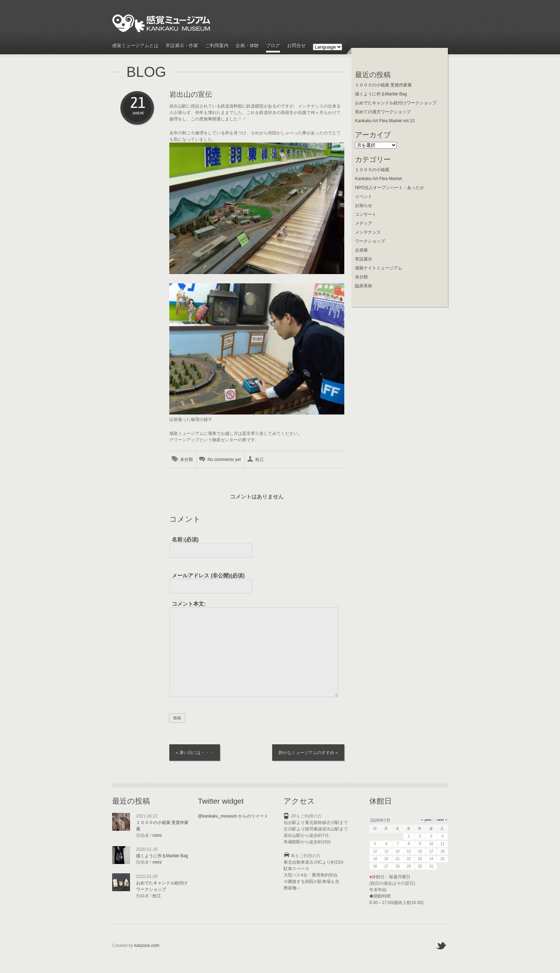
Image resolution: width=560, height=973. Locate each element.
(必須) (208, 575)
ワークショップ (370, 241)
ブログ (273, 46)
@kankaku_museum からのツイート (233, 816)
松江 (260, 460)
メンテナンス (368, 232)
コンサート (366, 214)
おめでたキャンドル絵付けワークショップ (396, 103)
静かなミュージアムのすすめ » (308, 753)
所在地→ (292, 888)
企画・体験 (247, 46)
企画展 (361, 250)
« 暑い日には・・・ (195, 753)
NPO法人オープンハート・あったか (390, 188)
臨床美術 (364, 286)
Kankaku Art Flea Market (378, 179)
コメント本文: (189, 604)
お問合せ (296, 46)
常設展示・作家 (182, 46)
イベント (364, 197)
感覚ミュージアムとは (135, 46)
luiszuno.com (147, 945)
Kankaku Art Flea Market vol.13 (385, 121)
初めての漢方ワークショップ (383, 112)
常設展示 (364, 259)
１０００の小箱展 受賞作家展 (383, 85)
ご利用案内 (217, 46)
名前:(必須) (185, 539)
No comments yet (224, 460)
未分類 (186, 460)
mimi (157, 835)
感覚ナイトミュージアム (379, 268)
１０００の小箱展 (372, 170)
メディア (364, 223)
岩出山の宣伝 (191, 94)
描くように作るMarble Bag (381, 94)
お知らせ (364, 205)
